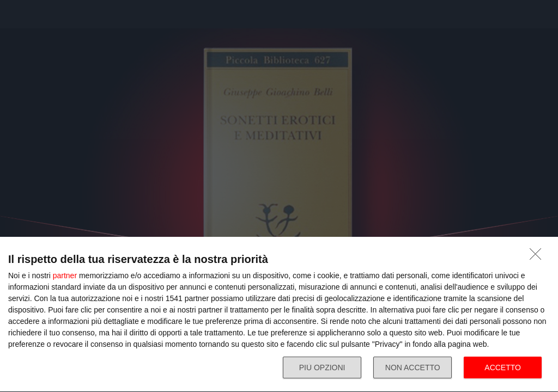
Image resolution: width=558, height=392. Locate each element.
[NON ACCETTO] (538, 257)
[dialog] (279, 315)
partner (65, 275)
